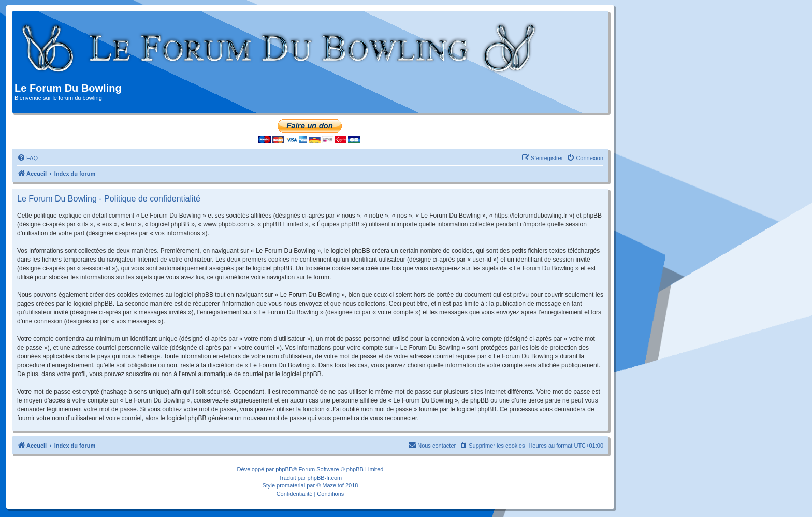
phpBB (284, 469)
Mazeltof (333, 485)
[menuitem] (27, 158)
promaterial (291, 485)
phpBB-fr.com (325, 478)
